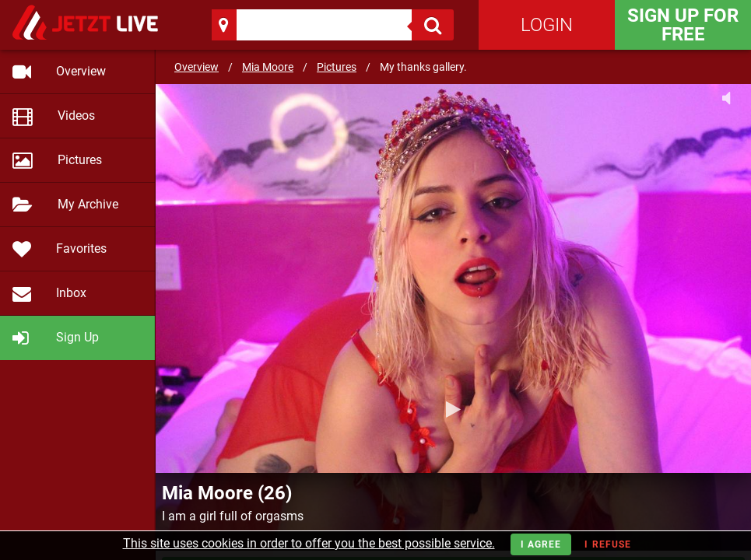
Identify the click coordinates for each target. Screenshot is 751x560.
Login (547, 25)
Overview (197, 67)
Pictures (337, 67)
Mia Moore (268, 67)
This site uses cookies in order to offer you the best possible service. (309, 543)
